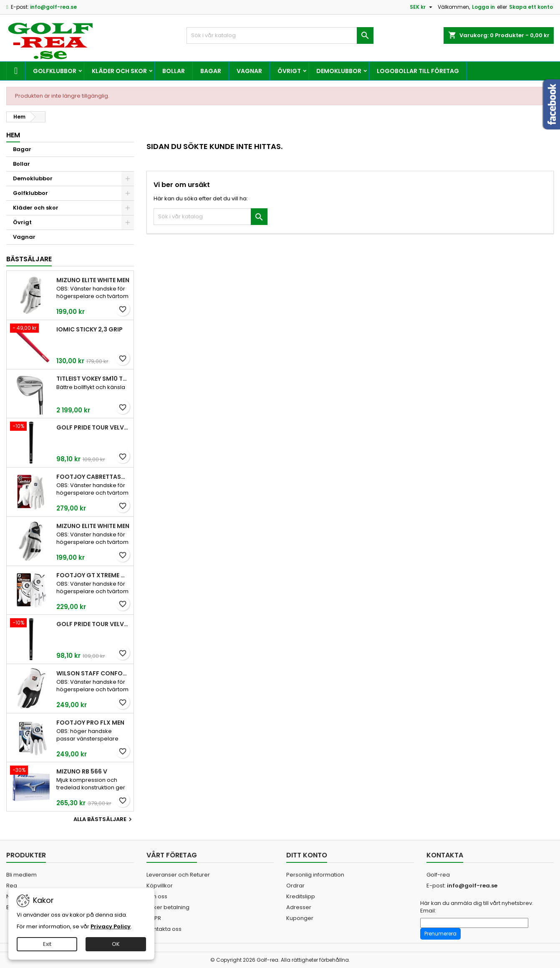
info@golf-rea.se (53, 7)
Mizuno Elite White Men (93, 280)
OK (116, 944)
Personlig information (315, 875)
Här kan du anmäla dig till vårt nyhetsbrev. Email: (477, 907)
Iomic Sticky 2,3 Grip (90, 329)
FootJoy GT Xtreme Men (93, 575)
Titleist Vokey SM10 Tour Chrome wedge (93, 379)
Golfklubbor (55, 71)
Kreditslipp (301, 896)
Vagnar (249, 71)
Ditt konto (307, 855)
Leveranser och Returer (178, 875)
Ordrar (295, 886)
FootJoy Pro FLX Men (90, 723)
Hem (13, 135)
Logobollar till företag (418, 71)
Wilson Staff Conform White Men (93, 673)
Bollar (174, 71)
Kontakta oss (164, 929)
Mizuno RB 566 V (82, 771)
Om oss (157, 896)
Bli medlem (21, 875)
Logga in (483, 7)
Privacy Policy (111, 926)
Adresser (299, 907)
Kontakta (445, 855)
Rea (12, 886)
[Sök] (280, 35)
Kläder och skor (119, 71)
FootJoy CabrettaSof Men (93, 477)
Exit (47, 944)
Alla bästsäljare (104, 819)
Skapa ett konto (531, 7)
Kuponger (300, 918)
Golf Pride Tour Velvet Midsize (93, 624)
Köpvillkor (160, 886)
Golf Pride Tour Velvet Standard (93, 427)
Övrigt (289, 71)
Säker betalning (168, 907)
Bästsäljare (29, 259)
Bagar (211, 71)
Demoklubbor (339, 71)
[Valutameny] (422, 7)
